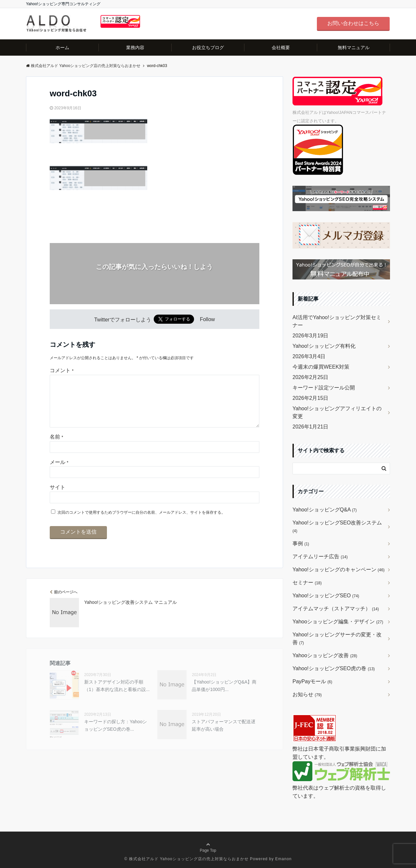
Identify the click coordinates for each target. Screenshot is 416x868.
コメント (62, 370)
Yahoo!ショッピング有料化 (324, 346)
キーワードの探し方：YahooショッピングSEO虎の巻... (116, 736)
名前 (56, 447)
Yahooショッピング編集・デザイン (338, 622)
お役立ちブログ (208, 47)
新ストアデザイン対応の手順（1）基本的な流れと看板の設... (117, 696)
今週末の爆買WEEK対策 (321, 367)
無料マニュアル (354, 47)
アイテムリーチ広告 (320, 556)
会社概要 (281, 47)
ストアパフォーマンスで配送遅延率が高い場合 (224, 736)
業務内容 (135, 47)
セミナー (307, 583)
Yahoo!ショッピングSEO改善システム (337, 527)
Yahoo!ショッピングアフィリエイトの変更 (337, 412)
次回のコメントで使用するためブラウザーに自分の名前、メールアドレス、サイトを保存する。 (141, 523)
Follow (207, 320)
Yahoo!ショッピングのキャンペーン (338, 570)
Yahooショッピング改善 (325, 655)
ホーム (62, 47)
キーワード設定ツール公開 (324, 388)
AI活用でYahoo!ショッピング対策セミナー (337, 321)
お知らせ (307, 694)
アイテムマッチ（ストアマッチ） (336, 609)
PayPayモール (312, 681)
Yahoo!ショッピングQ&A (325, 510)
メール (59, 473)
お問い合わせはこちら (353, 23)
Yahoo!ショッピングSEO (326, 596)
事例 (301, 543)
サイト (58, 498)
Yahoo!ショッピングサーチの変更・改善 (337, 638)
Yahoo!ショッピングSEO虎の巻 (334, 668)
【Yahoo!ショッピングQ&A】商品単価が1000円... (224, 696)
